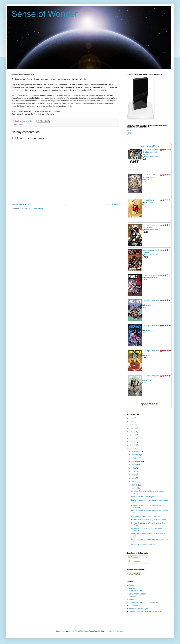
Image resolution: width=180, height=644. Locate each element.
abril (134, 478)
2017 (132, 432)
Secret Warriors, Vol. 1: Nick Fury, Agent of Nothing (151, 152)
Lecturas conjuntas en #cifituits (143, 545)
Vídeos (132, 600)
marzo (134, 481)
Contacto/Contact (136, 591)
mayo (134, 475)
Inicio (67, 204)
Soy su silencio (148, 200)
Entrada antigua (112, 204)
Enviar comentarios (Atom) (33, 209)
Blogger (120, 631)
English (132, 588)
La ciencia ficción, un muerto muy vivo (144, 603)
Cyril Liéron (148, 180)
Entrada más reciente (20, 204)
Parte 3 (130, 135)
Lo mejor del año (135, 606)
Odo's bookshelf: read (149, 146)
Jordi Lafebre (148, 202)
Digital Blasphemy (82, 631)
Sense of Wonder (45, 14)
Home (131, 585)
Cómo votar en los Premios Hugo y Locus (145, 611)
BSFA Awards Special (137, 594)
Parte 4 (130, 138)
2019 (132, 425)
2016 (132, 435)
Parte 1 (130, 130)
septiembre (136, 461)
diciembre (136, 451)
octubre (135, 458)
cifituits (20, 124)
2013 (132, 445)
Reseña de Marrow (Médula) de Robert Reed (148, 520)
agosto (134, 465)
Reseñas (132, 597)
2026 (132, 418)
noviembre (136, 455)
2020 (132, 421)
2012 (132, 448)
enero (134, 488)
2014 (132, 442)
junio (134, 471)
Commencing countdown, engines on (145, 516)
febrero (135, 485)
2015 (132, 438)
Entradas (133, 557)
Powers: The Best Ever (151, 275)
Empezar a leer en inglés (139, 609)
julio (133, 468)
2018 (132, 428)
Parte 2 (130, 133)
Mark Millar (148, 305)
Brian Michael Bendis (151, 157)
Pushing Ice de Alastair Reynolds (144, 497)
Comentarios (134, 562)
